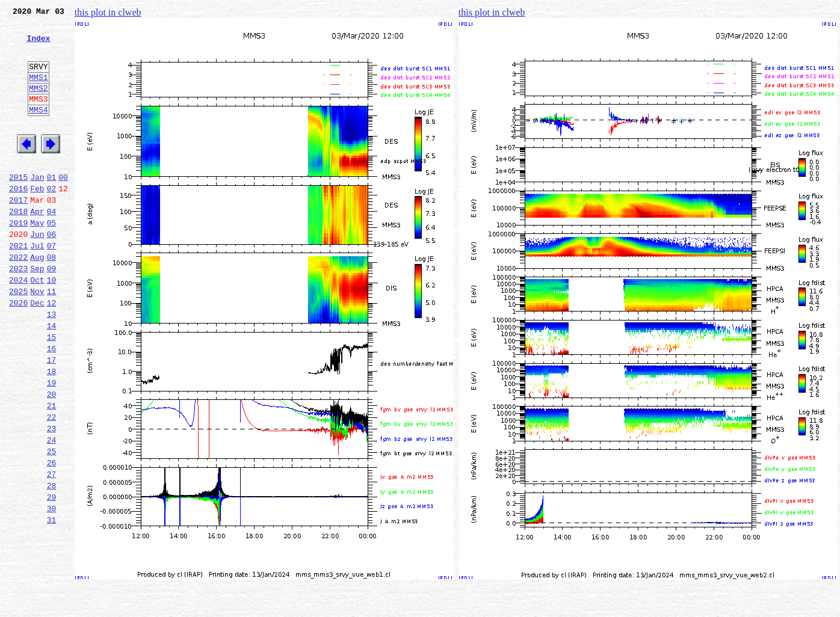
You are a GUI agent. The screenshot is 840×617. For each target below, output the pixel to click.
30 (52, 589)
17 (52, 417)
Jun (37, 272)
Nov (37, 338)
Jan (37, 206)
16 (52, 404)
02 (52, 219)
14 (52, 378)
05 (52, 259)
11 (52, 338)
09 (52, 312)
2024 (18, 325)
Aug (37, 298)
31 (52, 603)
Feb (37, 219)
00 (63, 206)
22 (52, 483)
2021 (18, 285)
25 (52, 523)
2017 (18, 232)
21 (52, 470)
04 (52, 245)
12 (52, 351)
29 (52, 576)
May (37, 259)
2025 (18, 338)
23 (52, 497)
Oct (37, 325)
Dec (37, 351)
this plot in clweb (108, 12)
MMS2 (38, 104)
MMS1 (38, 91)
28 (52, 563)
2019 (18, 259)
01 (52, 206)
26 (52, 536)
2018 (18, 245)
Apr (37, 245)
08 (52, 298)
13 (52, 364)
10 (52, 325)
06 (52, 272)
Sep (37, 312)
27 (52, 550)
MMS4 (38, 129)
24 (52, 510)
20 (52, 457)
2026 (18, 351)
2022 (18, 298)
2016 (18, 219)
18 (52, 431)
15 (52, 391)
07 (52, 285)
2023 (18, 312)
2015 (18, 206)
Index (38, 45)
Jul (37, 285)
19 (52, 444)
